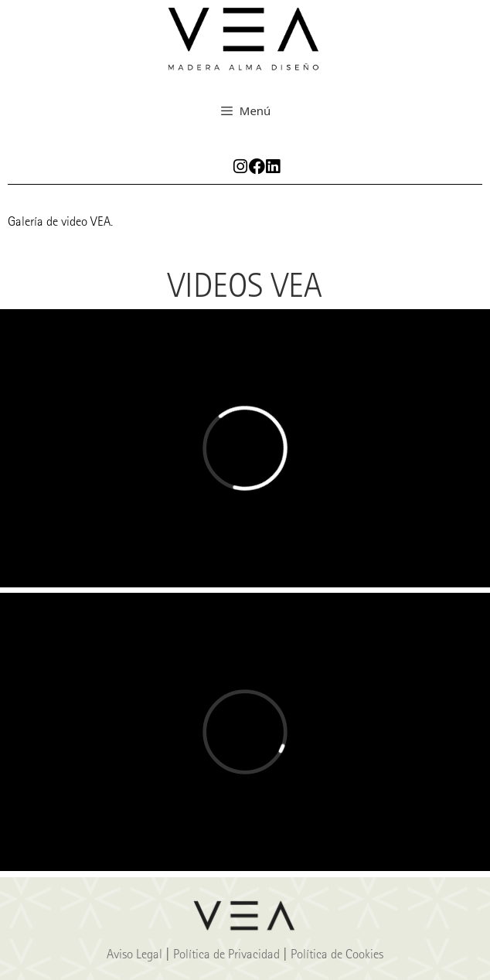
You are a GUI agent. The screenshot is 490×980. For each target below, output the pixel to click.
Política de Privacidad (226, 954)
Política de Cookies (337, 954)
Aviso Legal (134, 954)
